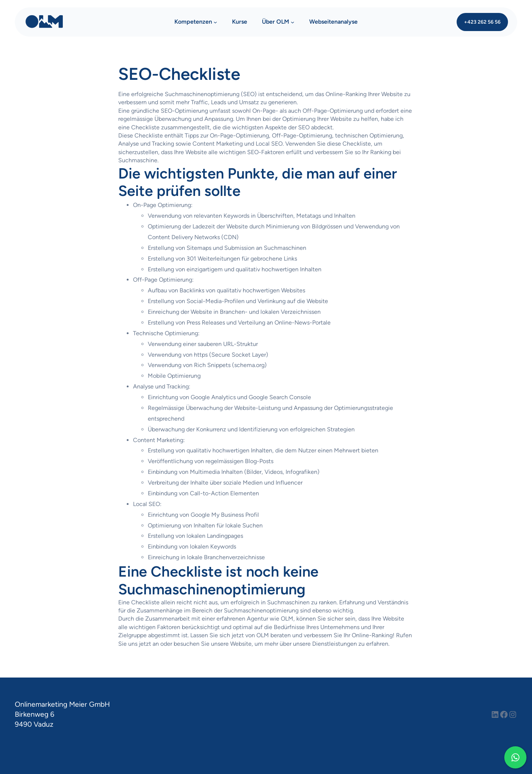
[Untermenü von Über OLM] (293, 22)
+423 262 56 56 (482, 22)
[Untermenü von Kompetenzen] (215, 22)
